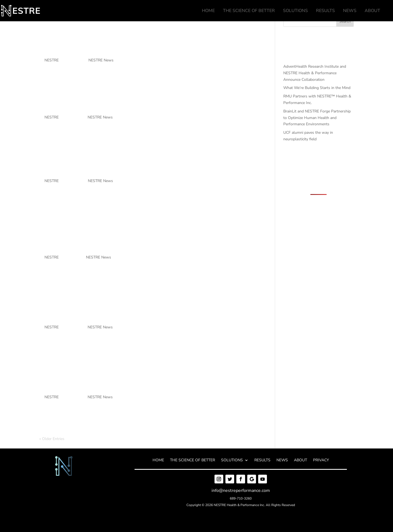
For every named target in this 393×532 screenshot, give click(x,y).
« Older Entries (52, 439)
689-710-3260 (241, 498)
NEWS (282, 460)
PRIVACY (321, 460)
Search (345, 21)
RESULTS (262, 460)
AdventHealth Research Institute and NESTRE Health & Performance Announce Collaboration (145, 35)
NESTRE (52, 60)
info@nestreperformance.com (241, 491)
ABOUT (300, 460)
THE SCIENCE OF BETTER (193, 460)
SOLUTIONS (232, 460)
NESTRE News (101, 60)
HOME (158, 460)
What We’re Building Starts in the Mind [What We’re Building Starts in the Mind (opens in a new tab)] (153, 105)
